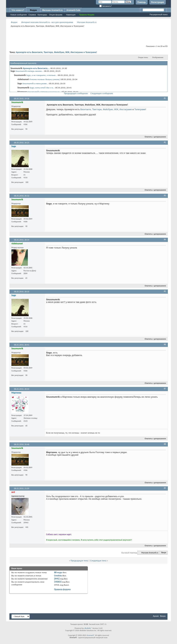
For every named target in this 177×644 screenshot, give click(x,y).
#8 (165, 444)
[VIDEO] (58, 582)
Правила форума (62, 589)
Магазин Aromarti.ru (52, 10)
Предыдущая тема (79, 561)
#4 (165, 239)
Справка (32, 15)
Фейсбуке (108, 109)
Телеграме (140, 109)
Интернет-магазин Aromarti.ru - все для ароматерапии (47, 22)
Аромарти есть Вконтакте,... (36, 68)
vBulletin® (88, 628)
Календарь (43, 15)
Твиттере (97, 109)
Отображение (158, 57)
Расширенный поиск (159, 15)
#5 (165, 291)
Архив (156, 616)
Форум (33, 10)
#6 (165, 344)
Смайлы (58, 576)
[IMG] (57, 579)
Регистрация (158, 2)
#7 (165, 389)
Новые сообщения (18, 15)
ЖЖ (116, 109)
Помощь (142, 2)
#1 (165, 98)
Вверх (164, 553)
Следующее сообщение (102, 93)
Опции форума (56, 15)
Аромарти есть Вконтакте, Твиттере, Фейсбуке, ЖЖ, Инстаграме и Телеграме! (57, 52)
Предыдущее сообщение (76, 93)
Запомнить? (106, 6)
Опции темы (143, 57)
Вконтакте (86, 109)
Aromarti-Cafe (73, 10)
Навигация (71, 15)
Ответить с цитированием (154, 137)
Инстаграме (126, 109)
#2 (165, 142)
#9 (165, 488)
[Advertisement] (88, 36)
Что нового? (18, 10)
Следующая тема (98, 561)
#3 (165, 195)
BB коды (58, 572)
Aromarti (90, 635)
